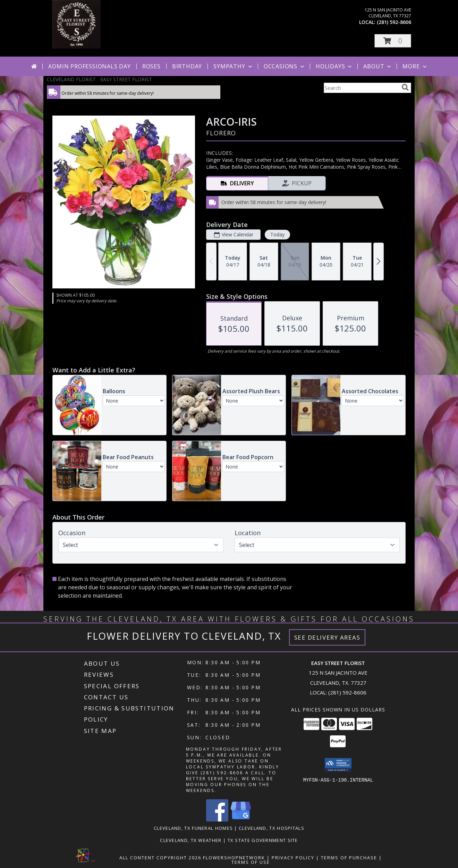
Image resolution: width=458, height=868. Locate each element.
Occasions (285, 66)
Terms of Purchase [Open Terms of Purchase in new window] (349, 858)
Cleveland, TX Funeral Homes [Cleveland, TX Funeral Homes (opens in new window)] (193, 828)
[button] (393, 41)
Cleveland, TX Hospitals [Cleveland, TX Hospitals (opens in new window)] (272, 828)
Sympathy (233, 66)
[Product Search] (361, 88)
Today (277, 234)
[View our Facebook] (217, 820)
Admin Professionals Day (89, 66)
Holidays (334, 66)
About (378, 66)
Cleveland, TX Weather (191, 840)
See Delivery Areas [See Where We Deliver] (327, 637)
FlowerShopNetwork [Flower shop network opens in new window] (234, 858)
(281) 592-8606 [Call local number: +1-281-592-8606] (394, 22)
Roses (151, 66)
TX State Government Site (263, 840)
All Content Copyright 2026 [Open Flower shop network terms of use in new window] (160, 858)
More (415, 66)
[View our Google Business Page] (241, 820)
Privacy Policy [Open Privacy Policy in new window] (293, 858)
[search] (405, 87)
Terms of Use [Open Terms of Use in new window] (251, 862)
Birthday (187, 66)
